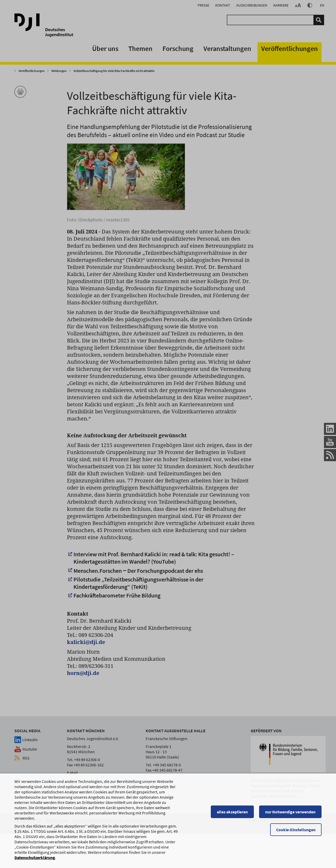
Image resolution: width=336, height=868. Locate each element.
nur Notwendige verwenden (290, 817)
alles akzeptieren (232, 817)
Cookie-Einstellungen (296, 835)
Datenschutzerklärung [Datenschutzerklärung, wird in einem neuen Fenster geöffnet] (35, 863)
